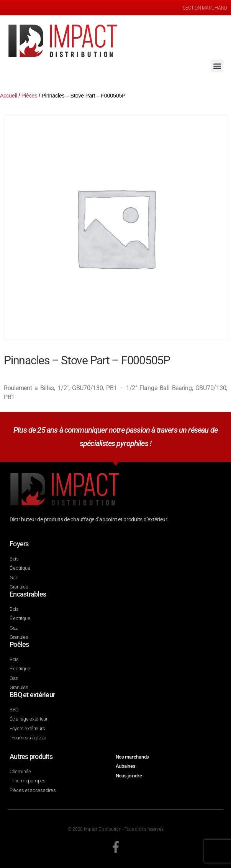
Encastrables (28, 594)
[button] (217, 66)
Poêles (19, 644)
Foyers (19, 544)
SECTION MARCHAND (205, 8)
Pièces (29, 96)
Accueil (9, 96)
